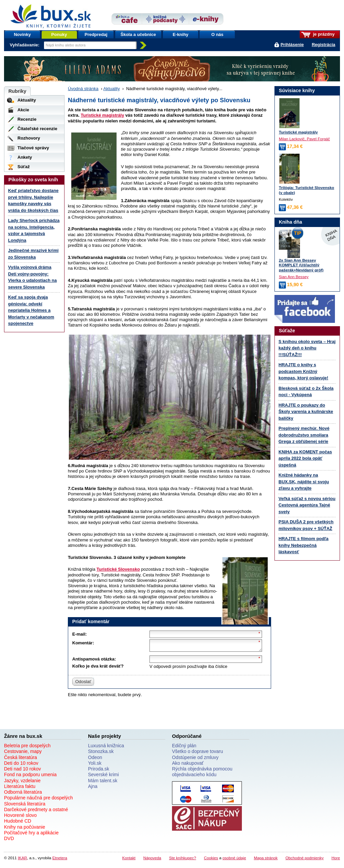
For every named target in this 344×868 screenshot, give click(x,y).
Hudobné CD (18, 823)
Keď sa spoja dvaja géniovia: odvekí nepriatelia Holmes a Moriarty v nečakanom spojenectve (31, 310)
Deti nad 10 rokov (23, 771)
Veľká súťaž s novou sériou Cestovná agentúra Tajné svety (307, 505)
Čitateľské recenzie (37, 129)
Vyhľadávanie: (25, 45)
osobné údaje (234, 860)
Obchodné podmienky (305, 860)
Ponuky (59, 34)
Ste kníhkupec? (183, 860)
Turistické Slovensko (118, 569)
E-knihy (181, 34)
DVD (9, 840)
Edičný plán (184, 748)
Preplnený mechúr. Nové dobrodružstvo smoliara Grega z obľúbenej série (304, 435)
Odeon (95, 759)
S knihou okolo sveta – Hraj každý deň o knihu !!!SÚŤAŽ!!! (307, 348)
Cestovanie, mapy (23, 753)
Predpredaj (96, 34)
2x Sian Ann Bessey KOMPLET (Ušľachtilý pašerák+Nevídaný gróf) (301, 265)
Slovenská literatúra (25, 806)
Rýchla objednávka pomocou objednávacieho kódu (202, 774)
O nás (217, 34)
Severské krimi (103, 777)
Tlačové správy (33, 148)
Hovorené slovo (20, 817)
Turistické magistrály (102, 115)
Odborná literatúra (23, 794)
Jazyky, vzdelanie (22, 783)
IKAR (22, 860)
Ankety (25, 157)
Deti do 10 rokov (21, 765)
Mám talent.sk (103, 783)
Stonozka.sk (101, 753)
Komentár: (83, 643)
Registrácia (324, 45)
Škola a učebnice (138, 34)
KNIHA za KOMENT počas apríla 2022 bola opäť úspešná (305, 458)
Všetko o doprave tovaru (198, 753)
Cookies (211, 860)
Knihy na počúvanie (25, 829)
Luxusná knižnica (106, 748)
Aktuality (112, 89)
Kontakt (129, 860)
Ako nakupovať (188, 765)
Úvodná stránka (83, 89)
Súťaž (24, 167)
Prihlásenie (292, 45)
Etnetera (60, 860)
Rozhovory (29, 138)
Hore (336, 860)
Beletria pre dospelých (27, 748)
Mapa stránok (266, 860)
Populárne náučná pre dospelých (38, 800)
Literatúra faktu (20, 788)
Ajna (93, 788)
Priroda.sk (99, 771)
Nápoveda (152, 860)
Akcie (23, 110)
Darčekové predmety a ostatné (36, 812)
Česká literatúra (20, 759)
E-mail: (79, 634)
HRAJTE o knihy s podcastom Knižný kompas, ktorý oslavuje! (303, 371)
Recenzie (27, 119)
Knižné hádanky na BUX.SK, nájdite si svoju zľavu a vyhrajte (304, 482)
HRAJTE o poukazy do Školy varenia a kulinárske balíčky (306, 412)
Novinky (22, 34)
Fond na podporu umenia (30, 777)
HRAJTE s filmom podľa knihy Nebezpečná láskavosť (304, 545)
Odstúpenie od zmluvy (195, 759)
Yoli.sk (95, 765)
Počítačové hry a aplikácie (31, 835)
